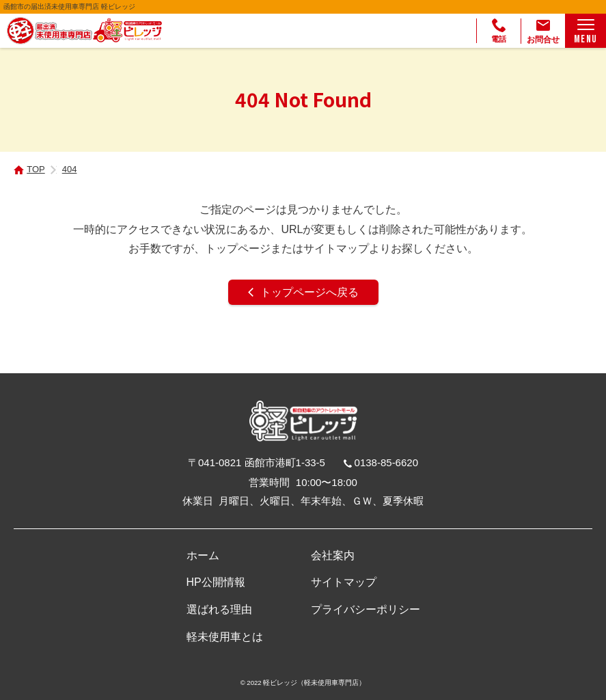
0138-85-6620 (386, 462)
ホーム (203, 555)
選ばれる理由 (219, 609)
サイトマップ (344, 582)
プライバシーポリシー (366, 609)
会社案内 (333, 555)
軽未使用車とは (225, 637)
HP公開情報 (216, 582)
